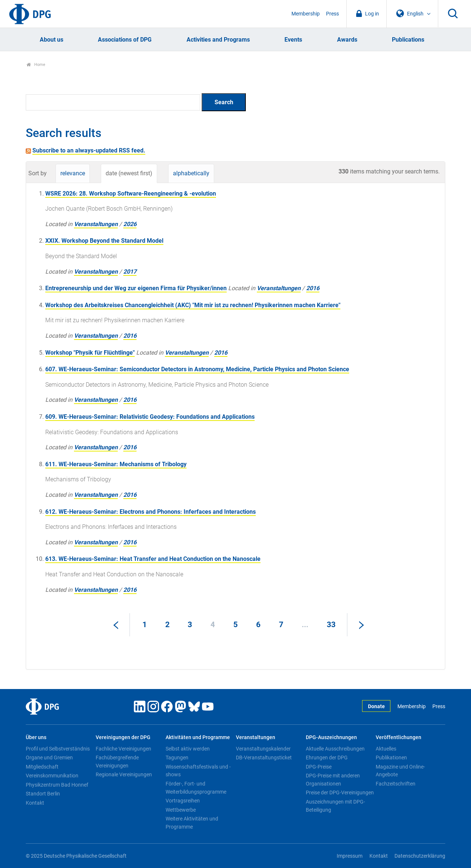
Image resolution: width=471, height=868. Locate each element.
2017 (130, 272)
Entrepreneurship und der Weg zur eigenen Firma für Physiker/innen (136, 288)
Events (293, 40)
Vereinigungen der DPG (123, 737)
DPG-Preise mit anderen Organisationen (333, 780)
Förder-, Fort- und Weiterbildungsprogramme (196, 788)
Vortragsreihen (183, 801)
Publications (408, 40)
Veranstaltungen (96, 224)
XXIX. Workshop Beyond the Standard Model (104, 241)
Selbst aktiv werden (188, 749)
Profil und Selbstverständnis (58, 749)
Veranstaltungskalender (263, 749)
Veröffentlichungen (399, 737)
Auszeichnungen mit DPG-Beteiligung (335, 806)
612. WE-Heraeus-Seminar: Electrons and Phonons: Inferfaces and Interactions (150, 512)
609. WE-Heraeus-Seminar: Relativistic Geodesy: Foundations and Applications (150, 417)
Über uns (36, 737)
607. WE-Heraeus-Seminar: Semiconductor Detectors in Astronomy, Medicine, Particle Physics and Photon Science (197, 369)
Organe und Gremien (49, 758)
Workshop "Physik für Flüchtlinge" (90, 353)
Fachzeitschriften (396, 784)
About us (52, 40)
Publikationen (391, 758)
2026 (130, 224)
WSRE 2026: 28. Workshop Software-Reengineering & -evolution (131, 194)
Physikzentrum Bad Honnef (57, 785)
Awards (347, 40)
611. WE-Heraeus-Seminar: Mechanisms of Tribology (116, 464)
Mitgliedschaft (42, 767)
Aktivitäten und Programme (198, 737)
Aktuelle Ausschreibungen (335, 749)
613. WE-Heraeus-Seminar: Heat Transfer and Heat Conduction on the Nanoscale (153, 559)
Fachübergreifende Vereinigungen (117, 762)
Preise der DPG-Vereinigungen (340, 793)
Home (36, 65)
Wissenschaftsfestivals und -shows (198, 771)
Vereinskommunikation (52, 776)
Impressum (350, 856)
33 (331, 625)
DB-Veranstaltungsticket (264, 758)
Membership (306, 14)
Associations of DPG (125, 40)
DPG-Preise (319, 767)
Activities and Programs (218, 40)
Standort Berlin (43, 794)
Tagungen (177, 758)
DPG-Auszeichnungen (331, 737)
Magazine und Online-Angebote (400, 771)
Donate (376, 707)
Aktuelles (386, 749)
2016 (313, 288)
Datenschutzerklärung (420, 856)
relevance (73, 173)
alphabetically (191, 173)
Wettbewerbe (181, 810)
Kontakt (35, 803)
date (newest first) (129, 173)
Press (332, 14)
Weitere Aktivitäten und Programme (192, 823)
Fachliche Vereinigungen (123, 749)
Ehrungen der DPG (327, 758)
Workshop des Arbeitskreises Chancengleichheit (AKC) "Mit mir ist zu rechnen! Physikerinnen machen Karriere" (193, 305)
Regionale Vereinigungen (124, 774)
